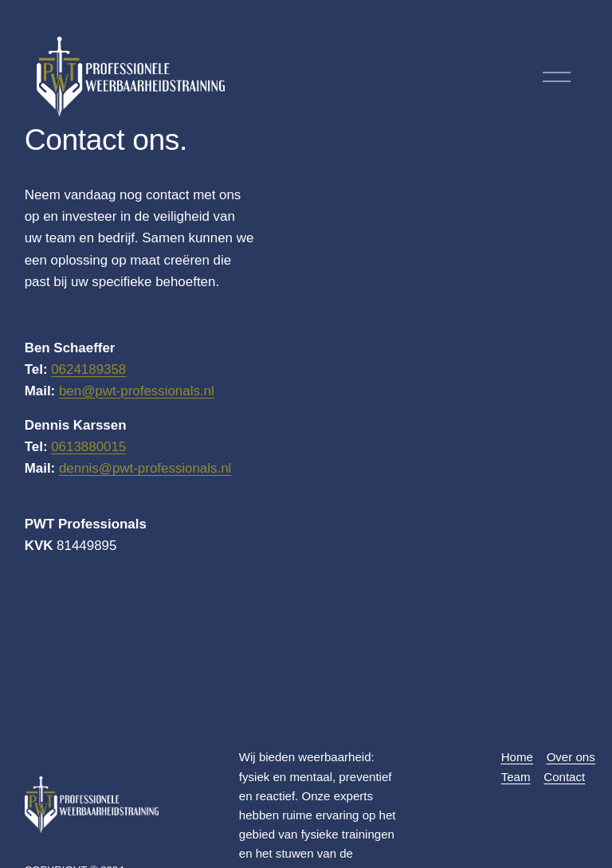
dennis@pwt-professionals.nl (145, 468)
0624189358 (88, 369)
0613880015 (88, 447)
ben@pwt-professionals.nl (137, 391)
